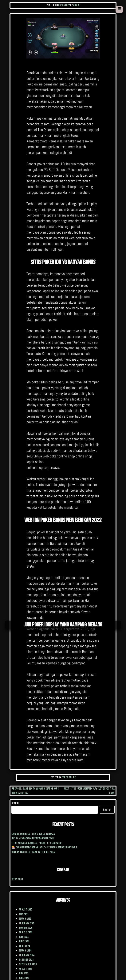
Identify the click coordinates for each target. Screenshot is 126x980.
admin (76, 5)
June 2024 (24, 942)
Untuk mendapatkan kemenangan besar (33, 838)
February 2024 (27, 955)
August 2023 (26, 969)
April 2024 (24, 946)
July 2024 (24, 937)
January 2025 (26, 928)
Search (15, 803)
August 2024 (26, 932)
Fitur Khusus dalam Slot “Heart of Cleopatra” (37, 843)
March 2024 (25, 951)
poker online (69, 777)
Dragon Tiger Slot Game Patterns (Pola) (33, 852)
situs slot (17, 879)
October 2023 (26, 960)
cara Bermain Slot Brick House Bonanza (33, 834)
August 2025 (26, 910)
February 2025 (27, 923)
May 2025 (24, 914)
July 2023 (24, 973)
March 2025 (25, 919)
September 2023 (28, 964)
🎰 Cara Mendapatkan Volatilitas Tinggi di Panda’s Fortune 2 (44, 848)
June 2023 (24, 978)
